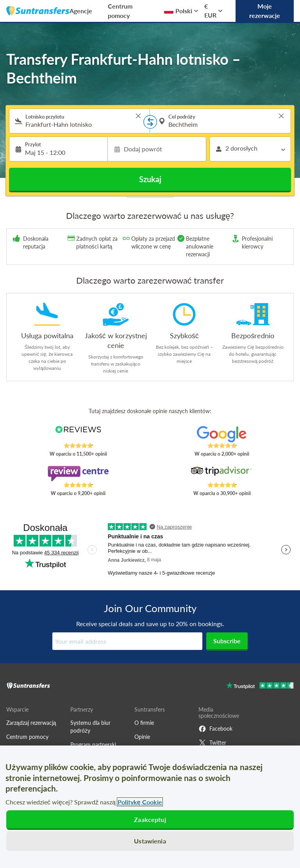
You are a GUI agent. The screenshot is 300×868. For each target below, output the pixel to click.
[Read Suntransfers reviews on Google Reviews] (222, 434)
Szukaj (150, 179)
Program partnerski (93, 745)
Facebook (215, 729)
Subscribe (227, 641)
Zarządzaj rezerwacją (31, 723)
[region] (150, 807)
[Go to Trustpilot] (260, 686)
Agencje (81, 11)
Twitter (212, 743)
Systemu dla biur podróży (90, 727)
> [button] (138, 116)
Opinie (142, 737)
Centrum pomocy (120, 11)
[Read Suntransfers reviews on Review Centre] (78, 474)
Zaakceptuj (150, 819)
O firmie (144, 723)
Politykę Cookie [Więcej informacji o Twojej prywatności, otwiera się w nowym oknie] (140, 802)
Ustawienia (150, 841)
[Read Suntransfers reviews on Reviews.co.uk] (78, 434)
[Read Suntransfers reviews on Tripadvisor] (222, 474)
